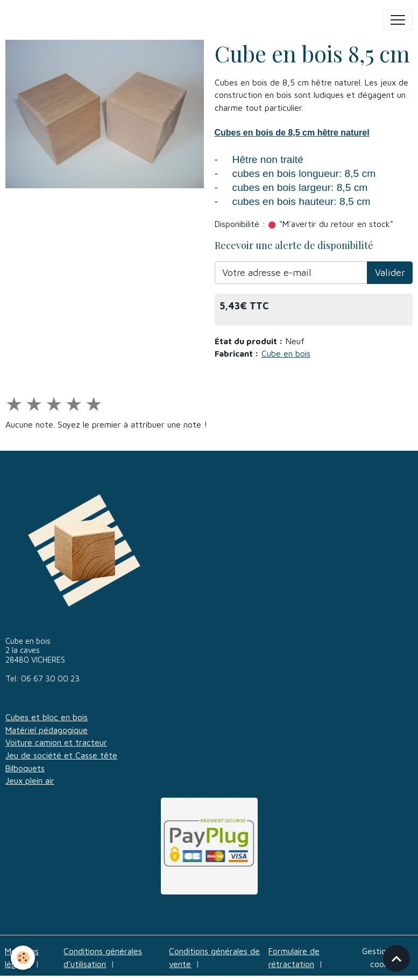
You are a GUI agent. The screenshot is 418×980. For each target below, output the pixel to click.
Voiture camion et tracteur (56, 742)
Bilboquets (25, 768)
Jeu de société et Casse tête (61, 755)
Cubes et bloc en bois (47, 717)
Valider (390, 272)
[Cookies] (23, 958)
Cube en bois (286, 353)
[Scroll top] (396, 958)
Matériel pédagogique (47, 730)
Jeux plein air (30, 780)
